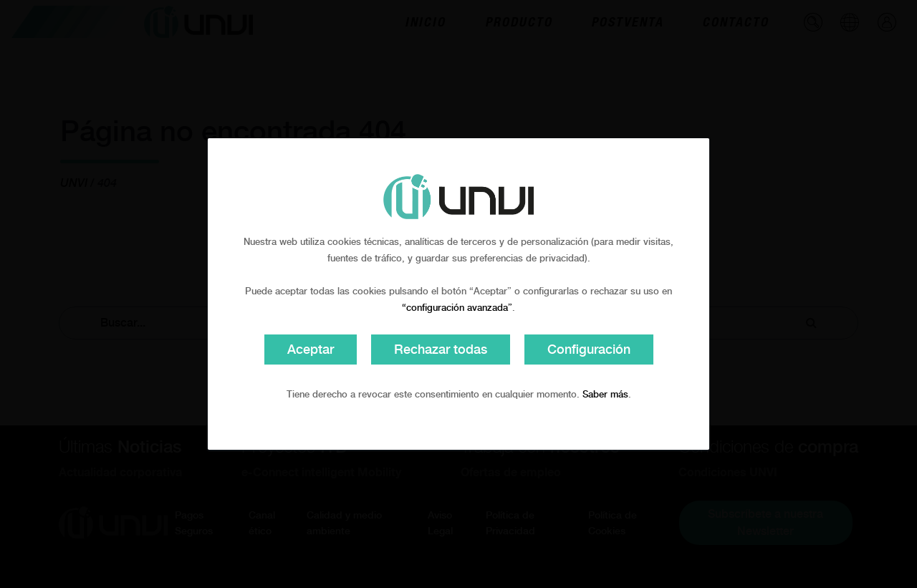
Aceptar (311, 349)
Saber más (605, 394)
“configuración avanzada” (457, 308)
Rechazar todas (441, 349)
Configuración (589, 349)
